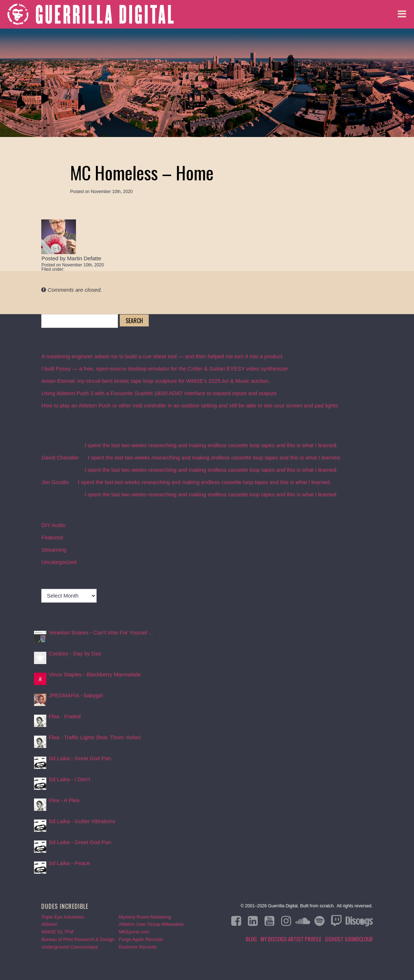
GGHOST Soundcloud (349, 939)
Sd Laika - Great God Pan (80, 758)
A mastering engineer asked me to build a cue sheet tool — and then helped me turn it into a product (162, 356)
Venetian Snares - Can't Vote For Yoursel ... (101, 632)
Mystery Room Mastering (145, 917)
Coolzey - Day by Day (75, 653)
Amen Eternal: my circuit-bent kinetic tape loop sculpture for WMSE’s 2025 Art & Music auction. (156, 381)
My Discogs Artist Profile (291, 939)
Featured (52, 537)
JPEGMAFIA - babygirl (76, 695)
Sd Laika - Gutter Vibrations (82, 821)
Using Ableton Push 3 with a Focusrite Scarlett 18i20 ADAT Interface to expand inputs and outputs (159, 393)
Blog (207, 83)
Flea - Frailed (64, 716)
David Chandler (60, 457)
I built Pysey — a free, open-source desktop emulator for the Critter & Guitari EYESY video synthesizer (165, 369)
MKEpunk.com (134, 932)
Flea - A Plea (64, 800)
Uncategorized (59, 562)
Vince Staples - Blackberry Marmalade (95, 674)
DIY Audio (53, 525)
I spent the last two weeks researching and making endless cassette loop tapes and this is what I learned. (211, 445)
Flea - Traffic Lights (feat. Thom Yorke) (95, 737)
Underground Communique (70, 947)
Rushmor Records (138, 947)
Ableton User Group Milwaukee (151, 924)
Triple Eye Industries (63, 917)
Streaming (54, 550)
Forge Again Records (141, 939)
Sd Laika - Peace (69, 863)
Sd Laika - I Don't (69, 779)
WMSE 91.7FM (57, 932)
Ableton (49, 924)
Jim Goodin (55, 482)
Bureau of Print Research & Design (78, 939)
